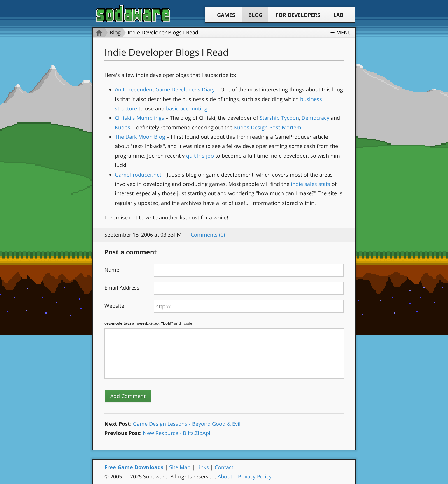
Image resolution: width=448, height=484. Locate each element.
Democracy (315, 118)
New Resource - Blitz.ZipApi (177, 433)
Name (112, 270)
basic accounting (187, 108)
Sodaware (133, 13)
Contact (224, 467)
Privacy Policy (255, 476)
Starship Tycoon (279, 118)
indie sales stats (310, 184)
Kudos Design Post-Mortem (268, 127)
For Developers (298, 15)
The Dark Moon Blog (140, 137)
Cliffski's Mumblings (140, 118)
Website (114, 306)
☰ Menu (341, 32)
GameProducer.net (138, 175)
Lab (338, 15)
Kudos (123, 127)
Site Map (180, 467)
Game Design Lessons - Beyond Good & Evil (187, 423)
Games (226, 15)
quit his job (200, 156)
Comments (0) (208, 235)
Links (203, 467)
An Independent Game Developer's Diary (165, 89)
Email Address (122, 288)
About (225, 476)
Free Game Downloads (134, 467)
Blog (255, 15)
